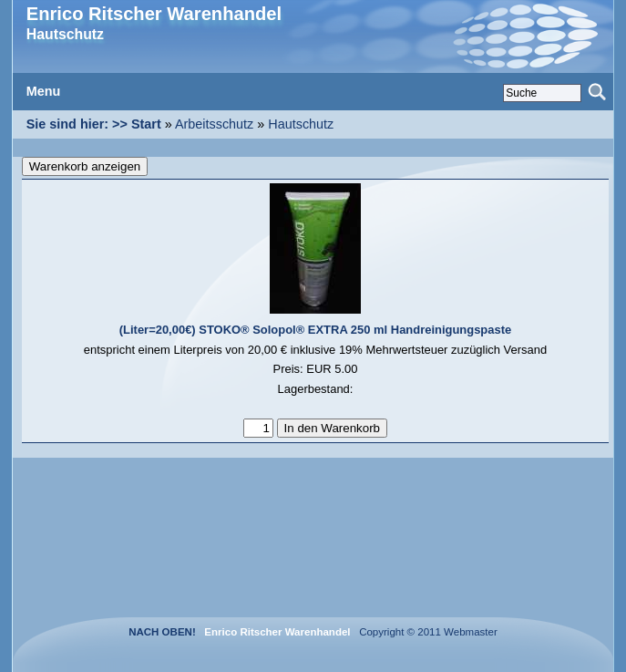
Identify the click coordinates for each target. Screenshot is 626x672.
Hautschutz (301, 124)
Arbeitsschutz (214, 124)
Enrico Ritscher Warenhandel (154, 14)
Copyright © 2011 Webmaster (426, 632)
